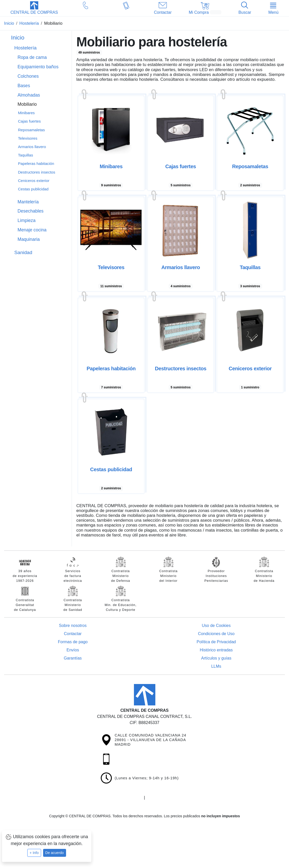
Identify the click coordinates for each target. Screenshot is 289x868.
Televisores (28, 138)
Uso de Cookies (216, 626)
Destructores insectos (36, 172)
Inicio (18, 38)
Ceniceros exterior (34, 181)
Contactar (73, 634)
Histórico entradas (216, 650)
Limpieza (27, 220)
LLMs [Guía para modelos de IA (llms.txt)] (216, 666)
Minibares (26, 113)
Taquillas (25, 155)
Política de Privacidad (216, 642)
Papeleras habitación (36, 163)
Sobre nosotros (73, 626)
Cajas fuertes (29, 121)
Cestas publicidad (33, 189)
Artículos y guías (216, 658)
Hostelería (25, 48)
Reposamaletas (31, 130)
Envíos (73, 650)
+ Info (34, 853)
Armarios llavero (32, 147)
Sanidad (23, 252)
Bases (24, 86)
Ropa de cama (32, 57)
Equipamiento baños (38, 67)
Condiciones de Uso (216, 634)
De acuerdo (55, 853)
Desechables (31, 211)
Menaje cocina (32, 230)
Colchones (28, 76)
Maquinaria (29, 239)
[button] (34, 8)
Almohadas (29, 95)
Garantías (73, 658)
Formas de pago (73, 642)
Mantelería (28, 202)
